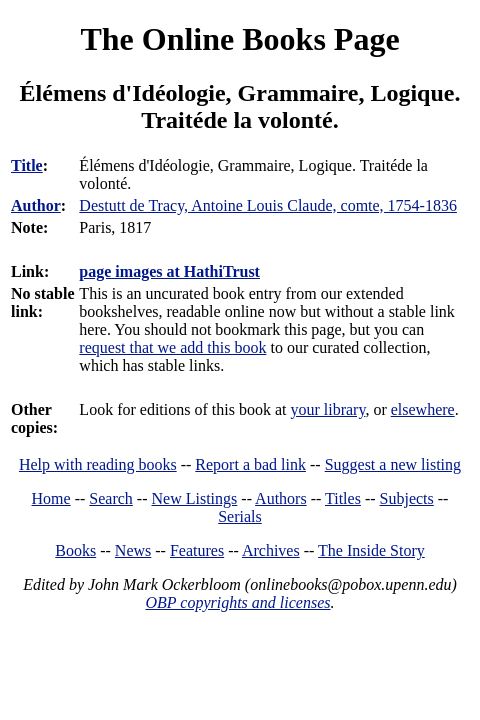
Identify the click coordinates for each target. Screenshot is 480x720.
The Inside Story (371, 550)
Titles (343, 498)
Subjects (407, 498)
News (133, 550)
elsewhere (423, 409)
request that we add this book (172, 347)
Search (111, 498)
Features (197, 550)
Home (51, 498)
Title (27, 165)
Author (36, 205)
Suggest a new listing (393, 464)
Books (75, 550)
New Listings (195, 498)
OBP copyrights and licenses (237, 602)
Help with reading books (98, 464)
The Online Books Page (239, 39)
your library (327, 409)
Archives (271, 550)
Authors (281, 498)
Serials (240, 516)
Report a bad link (250, 464)
